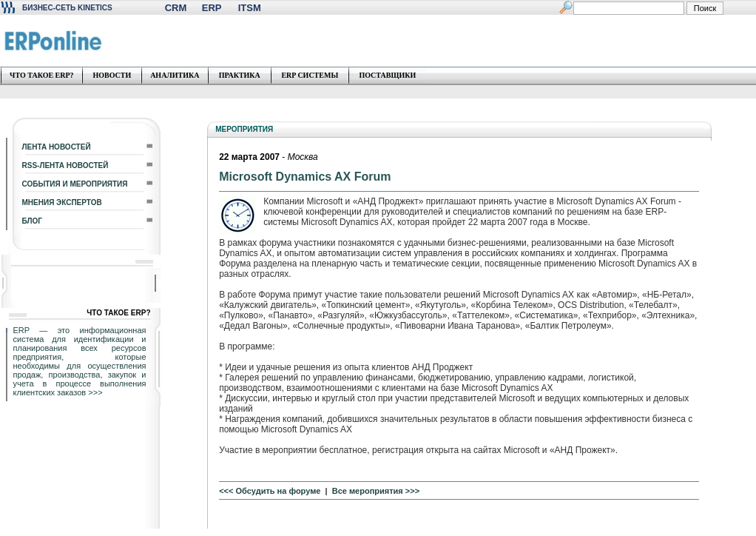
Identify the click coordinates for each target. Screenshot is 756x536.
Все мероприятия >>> (376, 491)
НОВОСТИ (112, 75)
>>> (95, 392)
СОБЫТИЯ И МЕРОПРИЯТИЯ (75, 184)
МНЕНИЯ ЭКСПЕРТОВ (62, 202)
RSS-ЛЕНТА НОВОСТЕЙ (65, 165)
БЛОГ (32, 221)
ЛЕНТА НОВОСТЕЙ (57, 147)
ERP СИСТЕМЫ (310, 75)
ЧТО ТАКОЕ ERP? (42, 75)
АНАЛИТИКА (175, 75)
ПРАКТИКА (240, 75)
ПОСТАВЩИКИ (387, 75)
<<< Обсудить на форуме (270, 491)
